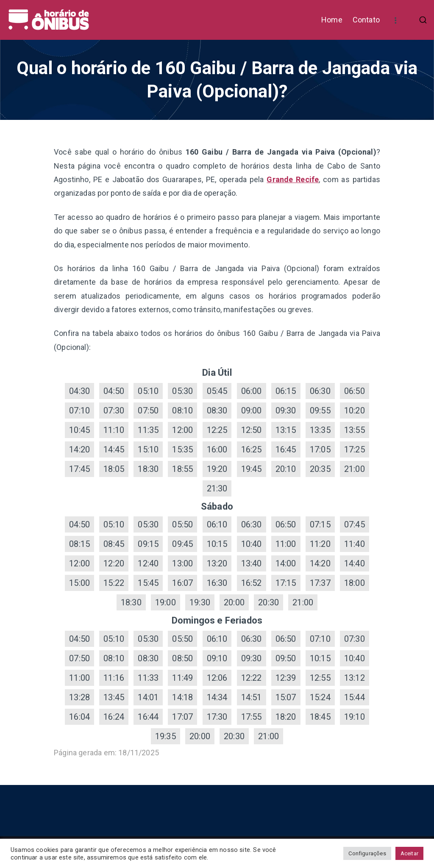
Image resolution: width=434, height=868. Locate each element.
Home (332, 20)
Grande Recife (293, 179)
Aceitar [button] (409, 853)
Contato (366, 20)
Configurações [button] (367, 853)
